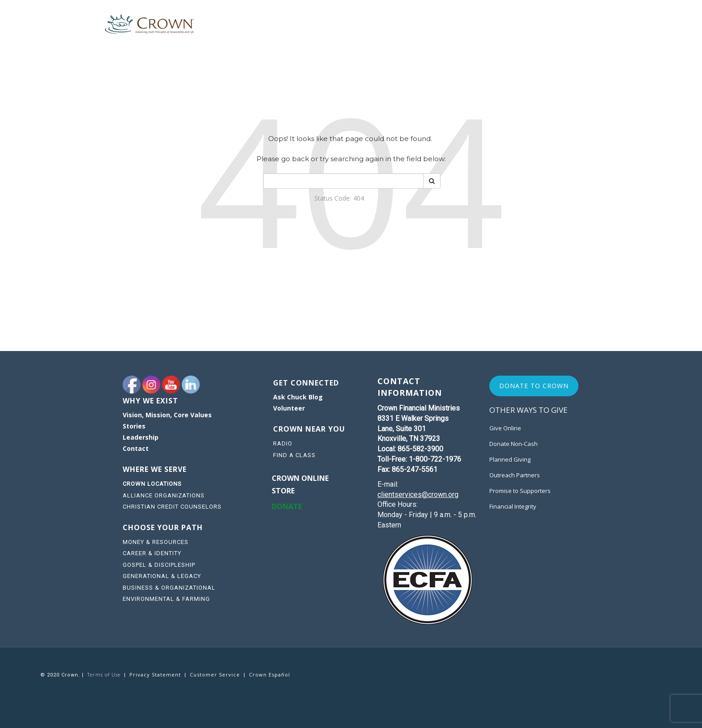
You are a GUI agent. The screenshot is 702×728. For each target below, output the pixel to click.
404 (359, 198)
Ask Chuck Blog (298, 397)
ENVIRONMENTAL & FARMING (166, 599)
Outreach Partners (515, 475)
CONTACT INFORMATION (410, 387)
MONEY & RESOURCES (156, 542)
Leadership (141, 437)
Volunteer (289, 408)
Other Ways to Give (529, 410)
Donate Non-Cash (514, 444)
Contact (136, 448)
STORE (283, 491)
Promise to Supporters (520, 491)
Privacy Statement (155, 674)
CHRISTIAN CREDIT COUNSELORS (172, 507)
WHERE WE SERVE (156, 469)
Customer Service (215, 674)
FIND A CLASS (294, 455)
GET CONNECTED (306, 383)
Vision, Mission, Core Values (167, 415)
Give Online (505, 428)
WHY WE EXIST (150, 401)
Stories (134, 426)
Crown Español (270, 674)
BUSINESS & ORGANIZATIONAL (169, 588)
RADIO (283, 443)
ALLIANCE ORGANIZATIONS (164, 495)
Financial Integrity (513, 506)
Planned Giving (510, 459)
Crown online (300, 478)
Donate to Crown (534, 386)
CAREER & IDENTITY (152, 553)
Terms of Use (104, 674)
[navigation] (190, 433)
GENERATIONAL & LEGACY (162, 576)
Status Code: (333, 198)
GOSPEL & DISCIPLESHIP (159, 565)
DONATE (287, 506)
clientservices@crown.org (418, 495)
